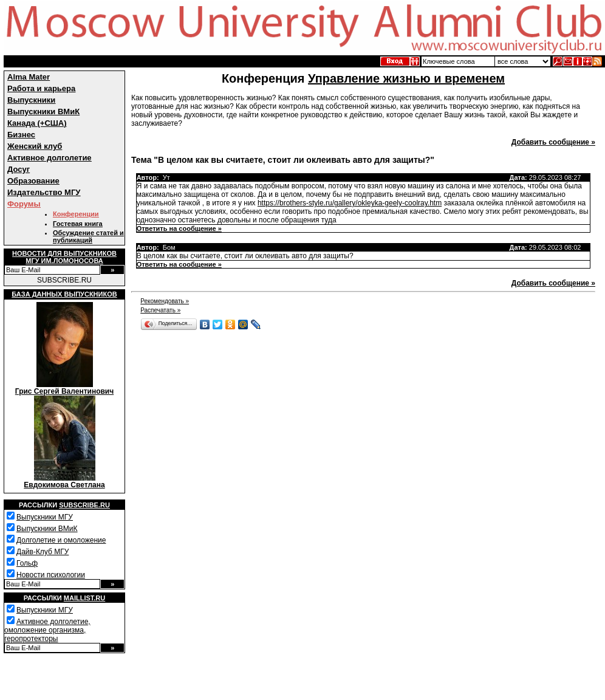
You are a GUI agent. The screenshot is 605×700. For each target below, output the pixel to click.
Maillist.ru (84, 598)
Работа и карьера (41, 88)
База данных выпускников (64, 294)
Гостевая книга (78, 224)
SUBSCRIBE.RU (64, 280)
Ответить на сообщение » (179, 228)
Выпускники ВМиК (43, 112)
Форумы (24, 204)
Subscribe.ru (84, 505)
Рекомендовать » (165, 301)
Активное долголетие (50, 158)
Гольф (27, 563)
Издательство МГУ (44, 192)
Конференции (76, 214)
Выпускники (31, 100)
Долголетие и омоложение (61, 540)
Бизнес (21, 135)
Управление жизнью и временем (406, 78)
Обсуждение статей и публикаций (88, 236)
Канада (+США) (37, 123)
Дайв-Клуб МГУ (43, 552)
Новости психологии (51, 575)
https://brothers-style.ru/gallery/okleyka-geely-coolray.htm (350, 203)
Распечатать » (160, 310)
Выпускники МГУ (45, 517)
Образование (33, 181)
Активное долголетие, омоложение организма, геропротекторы (47, 630)
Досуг (19, 169)
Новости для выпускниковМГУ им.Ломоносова (64, 257)
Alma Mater (29, 77)
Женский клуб (35, 146)
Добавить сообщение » (553, 142)
